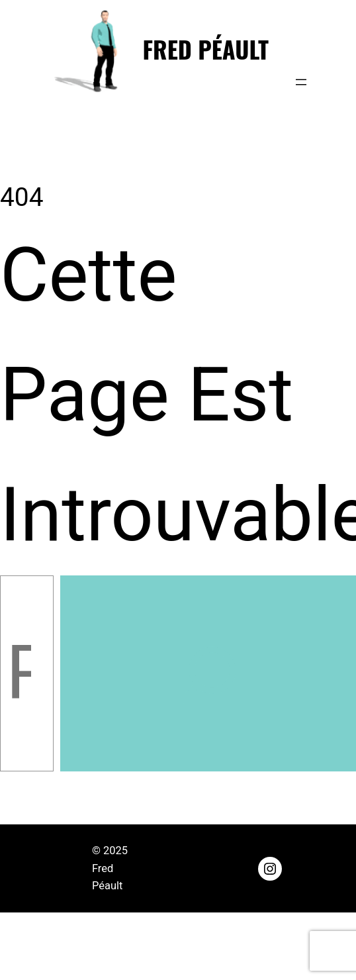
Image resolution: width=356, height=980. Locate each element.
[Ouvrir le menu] (301, 82)
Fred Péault (206, 49)
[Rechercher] (208, 673)
